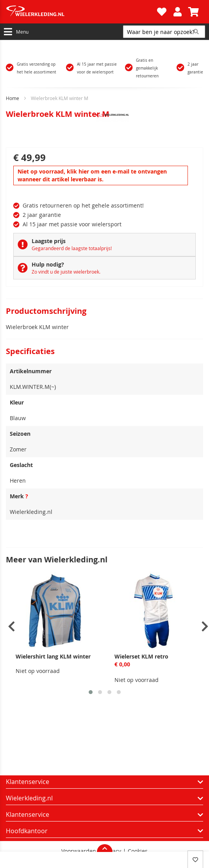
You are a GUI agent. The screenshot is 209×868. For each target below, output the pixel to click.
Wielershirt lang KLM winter (53, 656)
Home (13, 98)
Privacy (112, 851)
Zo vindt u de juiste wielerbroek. (66, 272)
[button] (91, 692)
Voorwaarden (79, 851)
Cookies (138, 851)
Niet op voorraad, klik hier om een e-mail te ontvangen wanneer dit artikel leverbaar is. (92, 175)
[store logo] (80, 12)
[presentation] (12, 627)
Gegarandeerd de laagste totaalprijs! (72, 248)
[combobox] (164, 32)
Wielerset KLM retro (141, 656)
